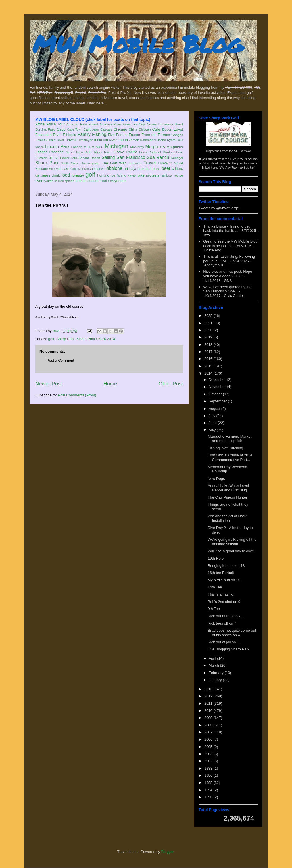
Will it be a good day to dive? (231, 551)
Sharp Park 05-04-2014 (96, 339)
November (218, 387)
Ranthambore (173, 152)
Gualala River (54, 140)
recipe (178, 175)
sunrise (81, 181)
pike (141, 175)
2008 (209, 725)
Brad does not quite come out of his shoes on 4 (232, 633)
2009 (209, 718)
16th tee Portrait (221, 573)
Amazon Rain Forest (82, 124)
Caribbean (91, 129)
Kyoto (171, 140)
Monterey (137, 147)
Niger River (103, 152)
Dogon (167, 129)
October (216, 394)
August (215, 409)
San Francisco (131, 157)
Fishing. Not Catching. (226, 448)
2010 (209, 711)
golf (90, 174)
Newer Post (49, 384)
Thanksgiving (90, 163)
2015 (209, 366)
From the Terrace (156, 135)
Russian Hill (44, 158)
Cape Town (75, 130)
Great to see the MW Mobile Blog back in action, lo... (230, 244)
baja (133, 169)
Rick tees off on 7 (222, 623)
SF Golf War (242, 151)
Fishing (99, 134)
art (126, 169)
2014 (209, 373)
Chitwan (145, 129)
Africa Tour (55, 124)
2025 (209, 316)
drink (56, 175)
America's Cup (134, 124)
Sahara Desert (89, 158)
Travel (150, 163)
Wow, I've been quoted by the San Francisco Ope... (227, 289)
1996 (209, 775)
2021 (209, 323)
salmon (59, 181)
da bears (43, 175)
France (134, 135)
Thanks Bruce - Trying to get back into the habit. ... (226, 229)
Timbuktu (135, 163)
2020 (209, 330)
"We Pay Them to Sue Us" (237, 168)
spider (69, 181)
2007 (209, 732)
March (214, 665)
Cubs (157, 129)
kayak (132, 175)
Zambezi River (80, 169)
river (39, 181)
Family (84, 134)
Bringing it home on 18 (226, 566)
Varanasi (62, 169)
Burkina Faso (45, 129)
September (218, 401)
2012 (209, 696)
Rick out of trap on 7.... (226, 616)
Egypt (178, 129)
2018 (209, 345)
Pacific (132, 152)
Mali (87, 147)
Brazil (179, 124)
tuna (111, 181)
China (133, 129)
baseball (144, 169)
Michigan (116, 146)
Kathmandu (149, 140)
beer (166, 168)
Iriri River (110, 140)
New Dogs (216, 479)
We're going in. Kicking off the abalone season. (232, 542)
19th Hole (216, 558)
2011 (209, 703)
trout (103, 181)
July (213, 416)
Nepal (70, 152)
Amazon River (110, 124)
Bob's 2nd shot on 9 (224, 602)
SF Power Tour (66, 158)
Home (110, 384)
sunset (93, 181)
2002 (209, 761)
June (213, 423)
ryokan (48, 181)
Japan (123, 140)
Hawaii (71, 140)
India (98, 140)
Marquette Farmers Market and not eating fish (230, 439)
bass (156, 169)
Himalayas (85, 140)
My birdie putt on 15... (225, 580)
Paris (143, 152)
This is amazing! (221, 594)
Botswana (166, 124)
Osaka (119, 152)
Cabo (61, 129)
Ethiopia (69, 135)
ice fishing (118, 175)
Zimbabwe (98, 169)
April (213, 658)
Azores (152, 124)
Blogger (168, 852)
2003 (209, 754)
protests (153, 175)
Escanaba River (48, 135)
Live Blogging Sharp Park (229, 649)
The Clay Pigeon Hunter (227, 497)
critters (177, 169)
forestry (78, 175)
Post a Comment (60, 360)
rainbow (167, 175)
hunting (103, 175)
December (218, 380)
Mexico (97, 147)
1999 (209, 768)
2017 (209, 352)
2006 (209, 739)
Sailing (108, 157)
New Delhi (84, 152)
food (66, 175)
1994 (209, 790)
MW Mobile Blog (137, 44)
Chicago (120, 129)
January (216, 680)
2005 (209, 747)
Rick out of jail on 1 (223, 642)
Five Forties (118, 135)
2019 (209, 337)
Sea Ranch (158, 157)
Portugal (155, 152)
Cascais (106, 129)
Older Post (171, 384)
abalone (114, 168)
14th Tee (215, 587)
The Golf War (114, 163)
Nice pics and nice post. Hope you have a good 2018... (228, 274)
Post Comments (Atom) (77, 395)
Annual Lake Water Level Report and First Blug (228, 488)
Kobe (162, 140)
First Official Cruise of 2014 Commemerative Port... (230, 457)
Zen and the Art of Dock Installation (227, 518)
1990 (209, 797)
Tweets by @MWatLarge (219, 208)
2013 (209, 689)
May (213, 430)
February (217, 673)
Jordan (134, 140)
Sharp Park (47, 163)
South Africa (69, 163)
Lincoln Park (57, 147)
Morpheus (155, 147)
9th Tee (214, 609)
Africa (40, 124)
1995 (209, 783)
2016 (209, 359)
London (77, 147)
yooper (120, 181)
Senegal (177, 158)
